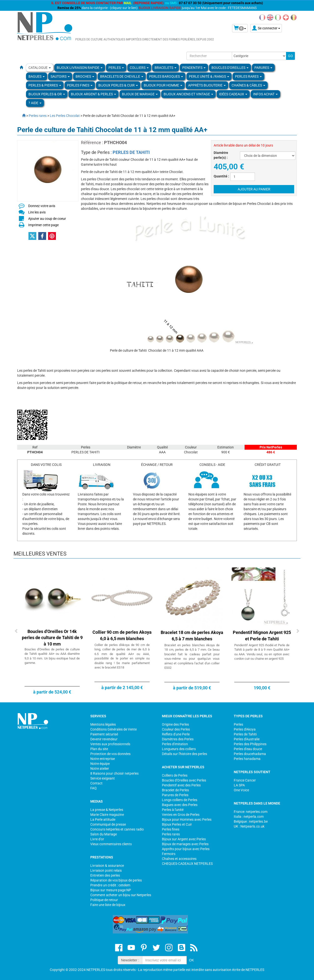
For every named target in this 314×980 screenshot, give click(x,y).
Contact (96, 783)
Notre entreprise (103, 759)
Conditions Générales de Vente (113, 729)
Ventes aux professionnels (110, 744)
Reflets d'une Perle (176, 734)
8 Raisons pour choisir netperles (114, 773)
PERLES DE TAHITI (131, 152)
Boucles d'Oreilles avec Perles (184, 780)
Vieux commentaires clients (111, 844)
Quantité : (221, 176)
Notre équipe (100, 764)
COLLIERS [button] (139, 68)
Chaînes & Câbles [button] (248, 85)
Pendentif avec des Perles (181, 785)
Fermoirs (169, 854)
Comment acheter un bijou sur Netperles (121, 895)
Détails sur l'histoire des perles (184, 754)
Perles (238, 724)
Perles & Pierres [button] (45, 85)
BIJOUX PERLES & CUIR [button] (118, 85)
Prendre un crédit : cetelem (110, 885)
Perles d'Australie (247, 739)
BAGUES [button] (37, 76)
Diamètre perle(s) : (221, 155)
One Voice (241, 790)
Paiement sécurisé (104, 734)
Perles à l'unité (173, 810)
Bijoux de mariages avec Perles (185, 844)
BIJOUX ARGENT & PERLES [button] (93, 94)
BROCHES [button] (85, 76)
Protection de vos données (110, 754)
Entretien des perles (105, 875)
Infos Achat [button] (265, 94)
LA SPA (239, 785)
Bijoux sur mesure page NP (111, 890)
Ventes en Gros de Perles (181, 815)
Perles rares (171, 834)
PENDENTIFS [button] (194, 68)
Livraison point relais (106, 870)
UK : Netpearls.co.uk (249, 826)
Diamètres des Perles (178, 739)
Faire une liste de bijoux (108, 905)
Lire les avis (37, 212)
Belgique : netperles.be (251, 821)
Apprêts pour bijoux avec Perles (186, 849)
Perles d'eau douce (248, 749)
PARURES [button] (263, 68)
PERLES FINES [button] (80, 85)
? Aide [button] (35, 103)
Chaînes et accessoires (179, 859)
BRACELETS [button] (165, 68)
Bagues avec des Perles (180, 805)
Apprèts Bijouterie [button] (207, 85)
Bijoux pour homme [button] (163, 85)
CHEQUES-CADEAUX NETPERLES (187, 864)
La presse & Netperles (107, 810)
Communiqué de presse (108, 824)
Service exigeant (103, 778)
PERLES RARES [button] (248, 76)
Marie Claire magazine (107, 815)
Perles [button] (116, 68)
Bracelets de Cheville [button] (122, 76)
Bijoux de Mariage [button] (140, 94)
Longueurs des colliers (179, 749)
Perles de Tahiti (245, 734)
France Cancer (245, 780)
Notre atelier (100, 769)
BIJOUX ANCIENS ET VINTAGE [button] (188, 94)
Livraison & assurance (107, 866)
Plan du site (99, 749)
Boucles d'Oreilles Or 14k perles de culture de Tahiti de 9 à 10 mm (52, 638)
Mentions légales (103, 724)
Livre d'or (97, 839)
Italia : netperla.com (249, 817)
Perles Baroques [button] (166, 76)
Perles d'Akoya (245, 729)
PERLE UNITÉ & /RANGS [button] (209, 76)
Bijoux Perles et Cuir (177, 824)
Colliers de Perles (175, 775)
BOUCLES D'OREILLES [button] (230, 68)
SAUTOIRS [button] (60, 76)
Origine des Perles (175, 724)
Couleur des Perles (176, 729)
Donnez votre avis (42, 206)
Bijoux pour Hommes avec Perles (187, 819)
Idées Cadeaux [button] (233, 94)
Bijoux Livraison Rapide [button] (80, 68)
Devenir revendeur (104, 739)
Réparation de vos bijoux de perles (116, 880)
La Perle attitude (103, 819)
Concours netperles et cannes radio (117, 829)
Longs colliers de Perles (180, 800)
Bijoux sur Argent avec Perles (184, 839)
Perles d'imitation (175, 744)
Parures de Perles (175, 795)
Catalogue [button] (40, 68)
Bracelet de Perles (175, 790)
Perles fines (171, 829)
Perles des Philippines (250, 744)
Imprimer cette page (43, 225)
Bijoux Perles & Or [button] (47, 94)
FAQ (93, 788)
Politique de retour (104, 900)
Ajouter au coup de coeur (47, 219)
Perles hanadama (247, 759)
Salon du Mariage (104, 834)
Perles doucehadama (250, 754)
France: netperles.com (251, 812)
